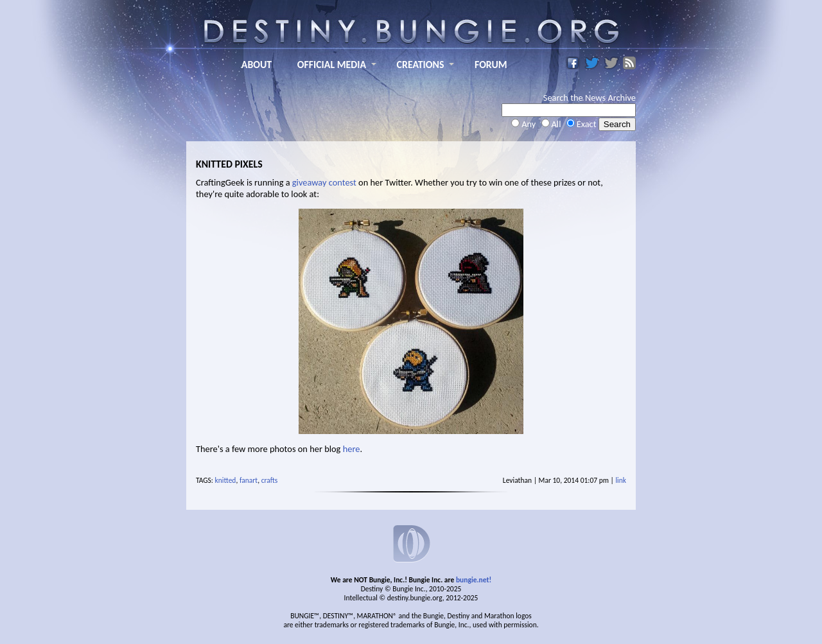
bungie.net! (474, 580)
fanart (249, 480)
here (352, 449)
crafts (270, 480)
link (621, 480)
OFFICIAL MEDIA (332, 65)
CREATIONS (421, 65)
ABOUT (257, 65)
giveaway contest (324, 182)
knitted (226, 480)
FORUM (491, 65)
